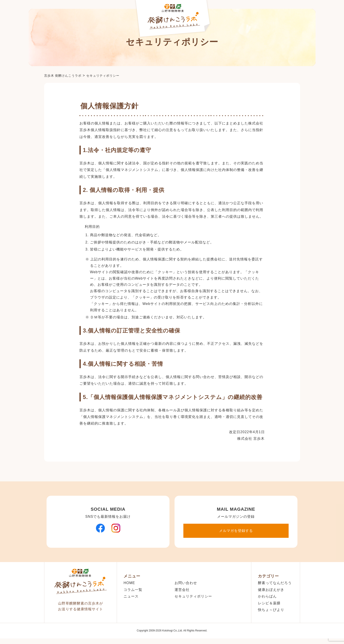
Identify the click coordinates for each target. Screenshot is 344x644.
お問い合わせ (186, 583)
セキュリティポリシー (193, 596)
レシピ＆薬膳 (269, 603)
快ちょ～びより (271, 610)
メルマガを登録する (236, 531)
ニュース (131, 596)
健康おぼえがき (271, 590)
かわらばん (267, 596)
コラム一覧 (133, 590)
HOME (129, 583)
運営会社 (182, 590)
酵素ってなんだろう (275, 583)
